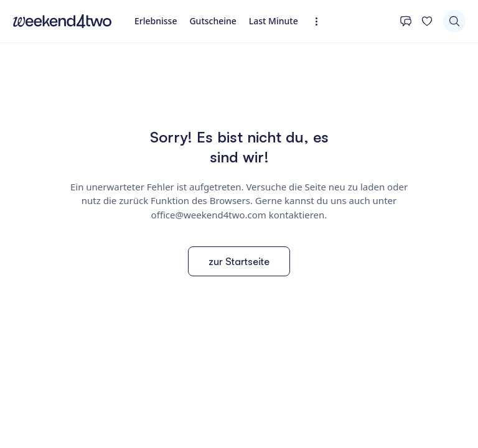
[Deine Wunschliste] (427, 21)
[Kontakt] (406, 21)
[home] (62, 21)
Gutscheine (213, 21)
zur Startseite (239, 261)
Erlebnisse (156, 21)
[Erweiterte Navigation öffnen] (320, 21)
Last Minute (274, 21)
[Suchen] (454, 21)
